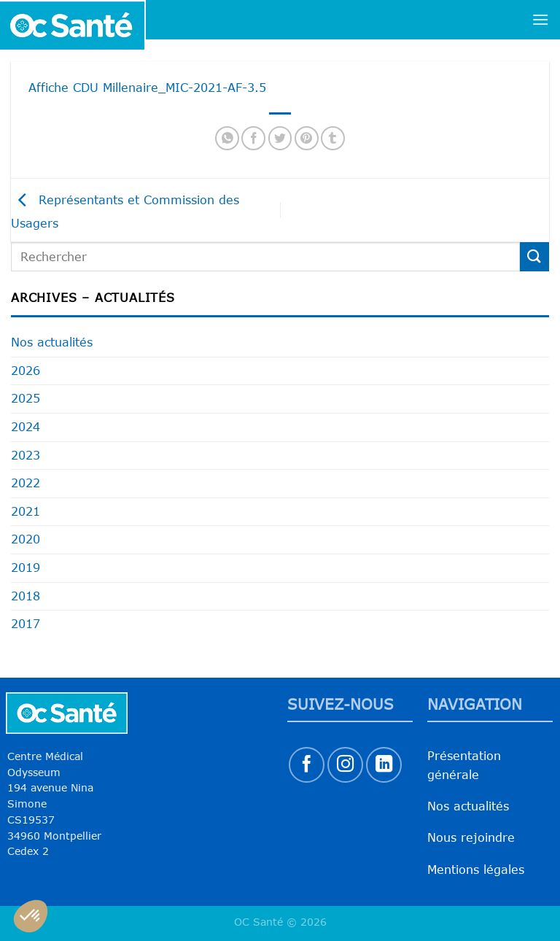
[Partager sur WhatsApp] (227, 138)
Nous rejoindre (471, 837)
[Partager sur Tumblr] (333, 138)
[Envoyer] (534, 256)
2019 (26, 568)
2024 (26, 427)
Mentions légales (476, 870)
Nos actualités (52, 342)
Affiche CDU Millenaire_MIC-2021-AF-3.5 (147, 88)
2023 (26, 455)
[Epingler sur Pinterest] (307, 138)
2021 (26, 511)
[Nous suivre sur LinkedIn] (384, 765)
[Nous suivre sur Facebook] (307, 765)
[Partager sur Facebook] (253, 138)
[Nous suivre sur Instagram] (345, 765)
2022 (26, 483)
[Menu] (540, 19)
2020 (26, 539)
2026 (26, 371)
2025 (26, 398)
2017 (26, 624)
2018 (26, 596)
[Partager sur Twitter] (280, 138)
